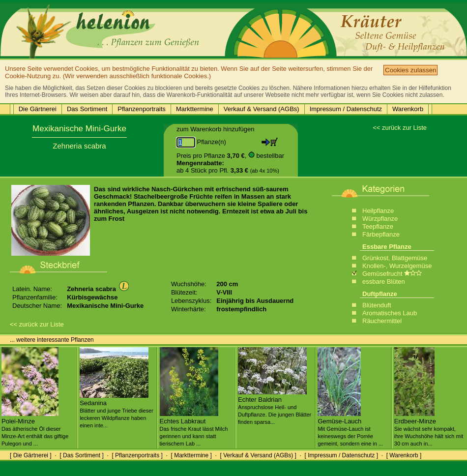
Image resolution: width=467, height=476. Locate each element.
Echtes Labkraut (194, 428)
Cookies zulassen (410, 70)
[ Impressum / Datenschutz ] (341, 455)
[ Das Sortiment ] (81, 455)
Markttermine (195, 109)
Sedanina (117, 410)
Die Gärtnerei (38, 109)
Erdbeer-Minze (429, 428)
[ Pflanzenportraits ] (137, 455)
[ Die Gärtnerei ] (31, 455)
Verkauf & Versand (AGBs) (262, 109)
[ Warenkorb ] (404, 455)
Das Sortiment (87, 109)
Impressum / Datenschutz (346, 109)
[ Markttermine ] (191, 455)
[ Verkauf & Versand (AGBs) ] (258, 455)
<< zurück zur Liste (400, 128)
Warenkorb (408, 109)
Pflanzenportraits (142, 109)
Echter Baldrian (275, 407)
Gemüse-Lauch (350, 428)
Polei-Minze (35, 428)
